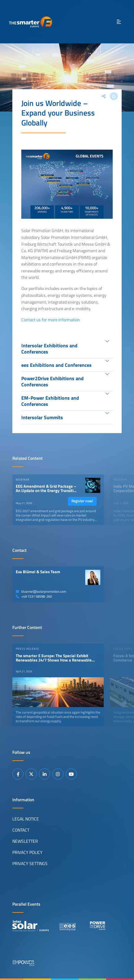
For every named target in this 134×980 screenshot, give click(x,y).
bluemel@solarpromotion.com (41, 591)
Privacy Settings (30, 864)
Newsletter (25, 841)
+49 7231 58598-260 (34, 596)
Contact (21, 830)
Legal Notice (26, 819)
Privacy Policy (27, 852)
